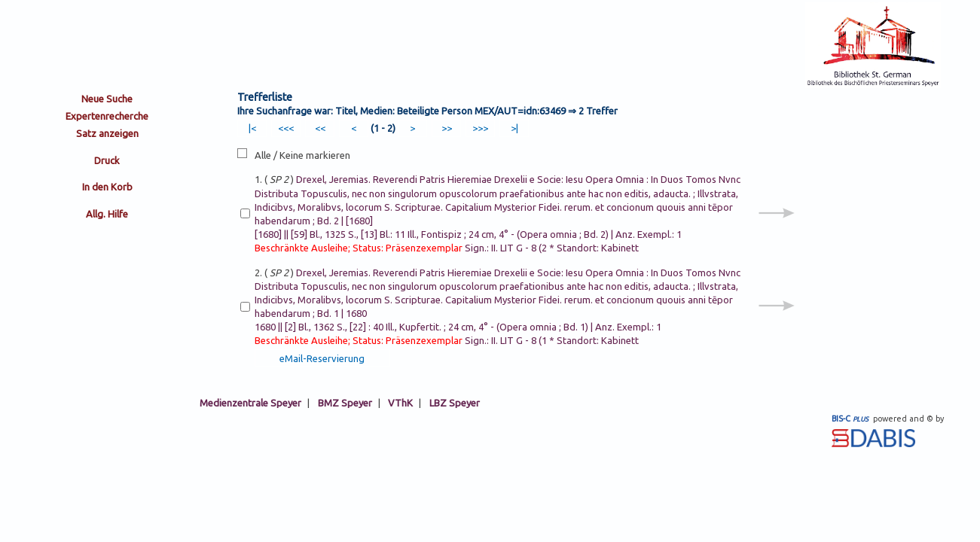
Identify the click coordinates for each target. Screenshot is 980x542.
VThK (400, 403)
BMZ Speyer (345, 403)
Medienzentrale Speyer (250, 403)
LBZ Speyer (455, 403)
